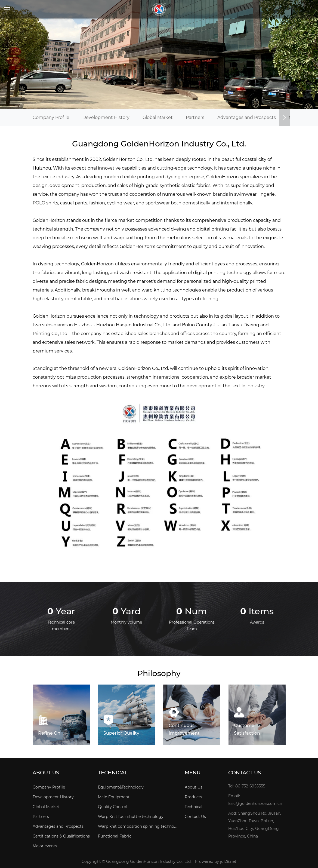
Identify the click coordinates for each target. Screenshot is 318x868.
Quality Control (113, 807)
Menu (193, 773)
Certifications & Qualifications (61, 836)
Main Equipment (114, 797)
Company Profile (51, 117)
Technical (113, 773)
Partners (195, 117)
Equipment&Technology (121, 787)
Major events (45, 846)
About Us (46, 773)
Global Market (158, 117)
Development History (106, 117)
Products (193, 797)
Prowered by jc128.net (216, 861)
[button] (285, 118)
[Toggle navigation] (7, 9)
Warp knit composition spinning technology (137, 826)
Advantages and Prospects (247, 117)
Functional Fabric (115, 836)
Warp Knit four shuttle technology (131, 817)
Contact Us (195, 817)
